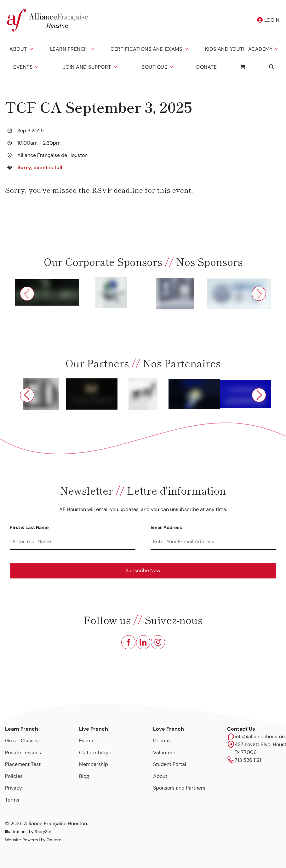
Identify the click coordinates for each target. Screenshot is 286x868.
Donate (206, 67)
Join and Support (87, 67)
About (18, 49)
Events (23, 67)
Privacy (14, 788)
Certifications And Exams (146, 49)
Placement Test (23, 764)
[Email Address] (213, 542)
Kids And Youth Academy (239, 49)
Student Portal (170, 764)
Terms (12, 800)
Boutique (154, 67)
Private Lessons (23, 753)
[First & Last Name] (73, 542)
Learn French (69, 49)
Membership (94, 764)
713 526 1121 (248, 760)
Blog (84, 776)
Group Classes (22, 741)
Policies (14, 776)
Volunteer (164, 753)
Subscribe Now (143, 570)
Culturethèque (96, 753)
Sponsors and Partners (179, 788)
